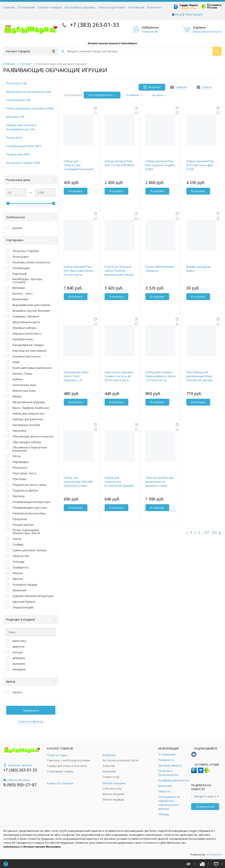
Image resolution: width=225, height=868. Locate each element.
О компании (26, 7)
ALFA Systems (214, 854)
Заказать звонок (18, 765)
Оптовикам (136, 7)
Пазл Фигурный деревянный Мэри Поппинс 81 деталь (200, 376)
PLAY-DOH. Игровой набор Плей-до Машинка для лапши (119, 271)
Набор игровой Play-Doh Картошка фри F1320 (201, 165)
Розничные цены (31, 180)
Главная (9, 7)
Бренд (31, 681)
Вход (179, 14)
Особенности (31, 217)
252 (214, 533)
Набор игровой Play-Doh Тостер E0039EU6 (119, 163)
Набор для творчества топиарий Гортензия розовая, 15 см (78, 167)
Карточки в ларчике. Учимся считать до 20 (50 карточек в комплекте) (119, 378)
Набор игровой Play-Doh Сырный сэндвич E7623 (160, 165)
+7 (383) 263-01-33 (94, 25)
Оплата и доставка (112, 7)
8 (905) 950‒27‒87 (20, 785)
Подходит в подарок (31, 619)
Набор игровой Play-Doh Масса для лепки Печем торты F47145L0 (78, 273)
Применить (31, 710)
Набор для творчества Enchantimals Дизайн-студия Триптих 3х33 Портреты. (120, 486)
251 (207, 533)
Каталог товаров (50, 7)
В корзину (76, 191)
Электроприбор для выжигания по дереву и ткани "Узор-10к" (159, 484)
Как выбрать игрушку (80, 7)
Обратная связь (17, 780)
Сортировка (31, 240)
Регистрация (194, 14)
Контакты (154, 7)
